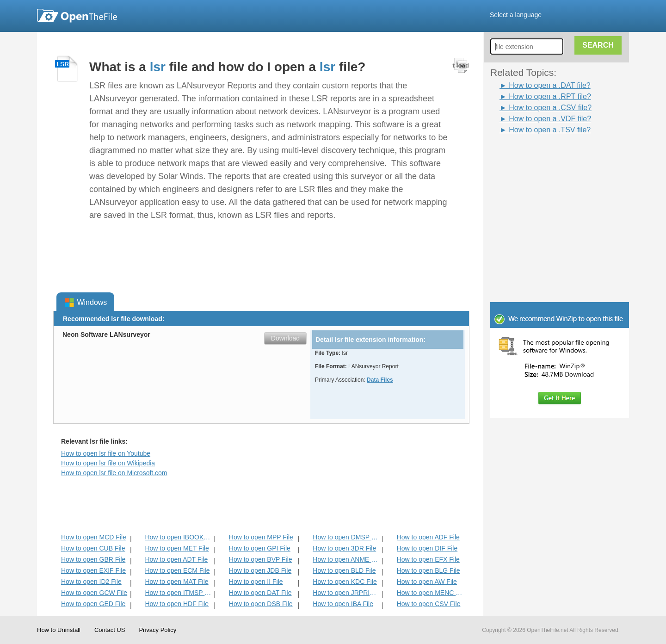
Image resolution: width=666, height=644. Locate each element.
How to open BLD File (344, 570)
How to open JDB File (260, 570)
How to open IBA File (343, 604)
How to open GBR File (93, 559)
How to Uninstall (59, 630)
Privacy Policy (157, 630)
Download (285, 338)
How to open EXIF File (93, 570)
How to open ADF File (428, 537)
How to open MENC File (430, 593)
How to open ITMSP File (178, 593)
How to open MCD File (94, 537)
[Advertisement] (546, 156)
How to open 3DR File (344, 548)
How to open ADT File (176, 559)
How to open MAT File (176, 582)
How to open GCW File (94, 593)
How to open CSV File (429, 604)
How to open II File (256, 582)
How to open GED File (93, 604)
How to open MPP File (261, 537)
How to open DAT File (260, 593)
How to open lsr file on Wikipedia (108, 463)
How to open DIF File (427, 548)
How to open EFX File (428, 559)
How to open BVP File (261, 559)
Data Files (380, 380)
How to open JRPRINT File (346, 593)
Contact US (110, 630)
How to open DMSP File (346, 537)
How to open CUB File (93, 548)
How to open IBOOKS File (178, 537)
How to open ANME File (346, 559)
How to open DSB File (261, 604)
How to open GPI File (260, 548)
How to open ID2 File (91, 582)
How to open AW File (427, 582)
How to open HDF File (177, 604)
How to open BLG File (429, 570)
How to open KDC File (345, 582)
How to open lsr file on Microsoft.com (114, 473)
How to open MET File (177, 548)
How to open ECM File (177, 570)
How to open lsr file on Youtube (106, 453)
